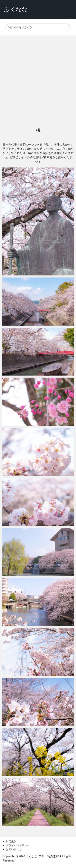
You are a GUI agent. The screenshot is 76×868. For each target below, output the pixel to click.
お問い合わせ (14, 849)
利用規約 (11, 842)
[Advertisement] (38, 82)
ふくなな (16, 9)
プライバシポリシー (18, 845)
